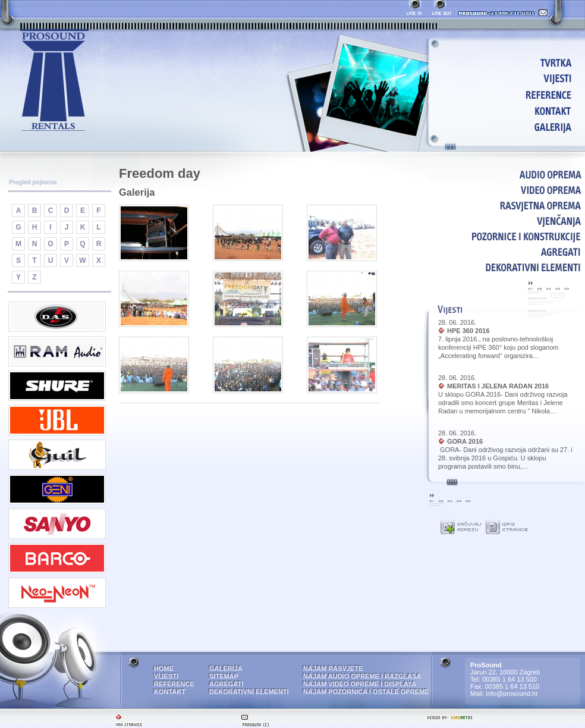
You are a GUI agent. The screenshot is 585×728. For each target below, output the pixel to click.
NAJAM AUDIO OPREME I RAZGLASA (362, 676)
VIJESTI (509, 78)
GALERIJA (509, 126)
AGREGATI (507, 252)
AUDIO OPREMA (507, 174)
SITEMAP (224, 676)
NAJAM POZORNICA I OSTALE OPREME (366, 692)
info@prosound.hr (512, 694)
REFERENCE (509, 94)
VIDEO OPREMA (507, 190)
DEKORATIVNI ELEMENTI (507, 267)
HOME (509, 62)
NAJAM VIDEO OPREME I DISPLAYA (360, 684)
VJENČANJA (507, 221)
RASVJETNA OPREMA (507, 205)
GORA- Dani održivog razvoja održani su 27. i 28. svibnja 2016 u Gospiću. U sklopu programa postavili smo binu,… (505, 458)
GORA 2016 (465, 441)
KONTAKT (509, 110)
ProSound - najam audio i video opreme (54, 81)
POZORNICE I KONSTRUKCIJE (507, 236)
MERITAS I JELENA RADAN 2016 (498, 386)
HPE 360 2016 (468, 331)
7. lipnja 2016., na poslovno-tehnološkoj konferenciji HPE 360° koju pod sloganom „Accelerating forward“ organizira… (498, 347)
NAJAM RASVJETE (333, 669)
